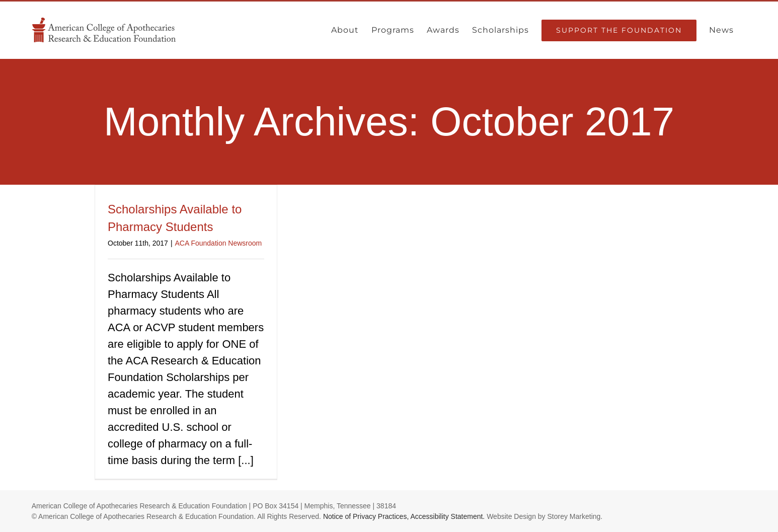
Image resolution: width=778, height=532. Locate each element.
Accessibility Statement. (447, 516)
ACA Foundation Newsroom (219, 243)
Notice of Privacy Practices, (366, 516)
